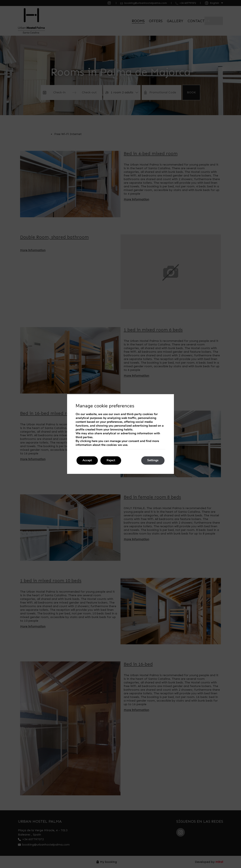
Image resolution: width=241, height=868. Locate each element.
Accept (88, 460)
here (95, 441)
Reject (112, 460)
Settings (152, 460)
